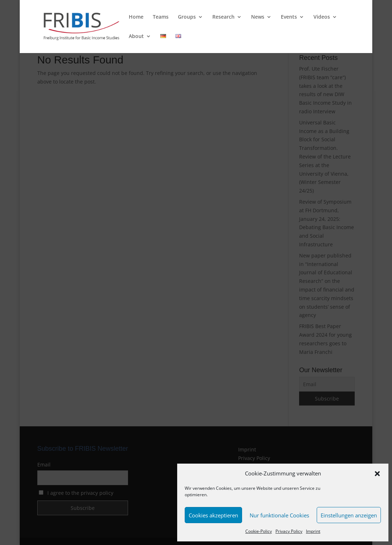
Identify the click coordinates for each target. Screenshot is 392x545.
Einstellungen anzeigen (349, 515)
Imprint (313, 531)
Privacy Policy (289, 531)
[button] (377, 474)
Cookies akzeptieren (213, 515)
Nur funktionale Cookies (279, 515)
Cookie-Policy (259, 531)
